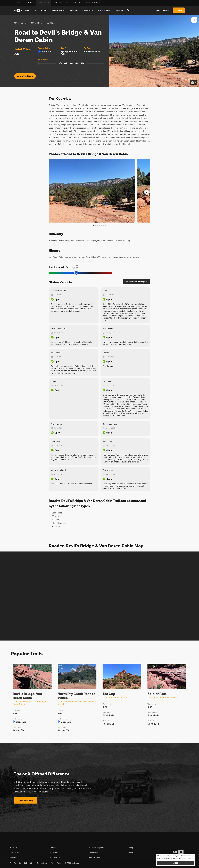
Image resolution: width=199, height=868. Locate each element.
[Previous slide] (53, 192)
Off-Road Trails (21, 23)
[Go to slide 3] (97, 225)
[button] (154, 51)
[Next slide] (146, 192)
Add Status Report (137, 282)
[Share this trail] (194, 20)
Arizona (51, 23)
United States (38, 23)
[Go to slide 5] (102, 225)
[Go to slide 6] (104, 225)
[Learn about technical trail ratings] (77, 267)
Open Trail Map (25, 76)
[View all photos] (106, 225)
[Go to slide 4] (99, 225)
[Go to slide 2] (95, 225)
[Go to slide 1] (93, 225)
